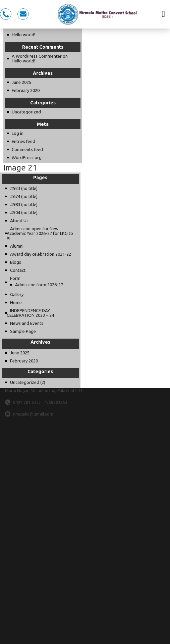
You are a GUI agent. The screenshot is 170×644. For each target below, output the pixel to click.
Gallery (17, 294)
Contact (18, 270)
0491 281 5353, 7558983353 (6, 14)
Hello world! (23, 35)
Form (15, 278)
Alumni (17, 246)
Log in (18, 133)
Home (16, 302)
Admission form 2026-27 (39, 285)
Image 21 (20, 168)
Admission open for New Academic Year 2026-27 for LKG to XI (40, 233)
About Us (19, 220)
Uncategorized (26, 112)
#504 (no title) (24, 212)
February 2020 (26, 90)
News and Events (27, 323)
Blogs (16, 262)
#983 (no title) (24, 204)
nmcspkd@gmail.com (23, 14)
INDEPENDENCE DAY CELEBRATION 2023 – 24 (30, 313)
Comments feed (27, 149)
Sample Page (23, 331)
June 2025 (21, 82)
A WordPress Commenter (37, 56)
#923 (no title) (24, 188)
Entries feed (23, 141)
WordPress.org (27, 157)
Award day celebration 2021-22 (41, 254)
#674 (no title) (24, 196)
